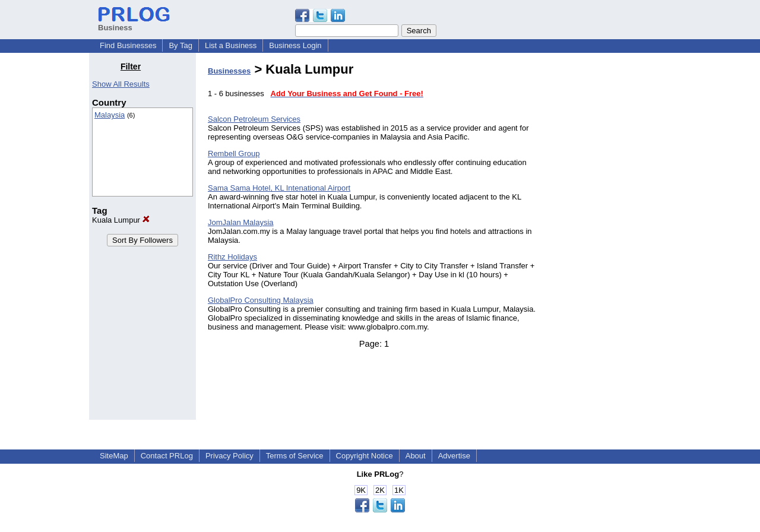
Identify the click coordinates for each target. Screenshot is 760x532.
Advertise (454, 456)
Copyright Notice (365, 456)
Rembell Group (234, 153)
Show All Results (121, 84)
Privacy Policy (229, 456)
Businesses (229, 71)
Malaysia (110, 115)
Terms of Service (295, 456)
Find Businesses (128, 45)
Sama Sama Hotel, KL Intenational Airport (279, 188)
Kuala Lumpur (121, 220)
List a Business (231, 45)
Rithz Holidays (232, 257)
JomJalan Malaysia (241, 222)
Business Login (295, 45)
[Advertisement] (610, 240)
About (416, 456)
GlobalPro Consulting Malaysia (261, 300)
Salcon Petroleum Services (254, 119)
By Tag (180, 45)
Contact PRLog (167, 456)
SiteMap (114, 456)
